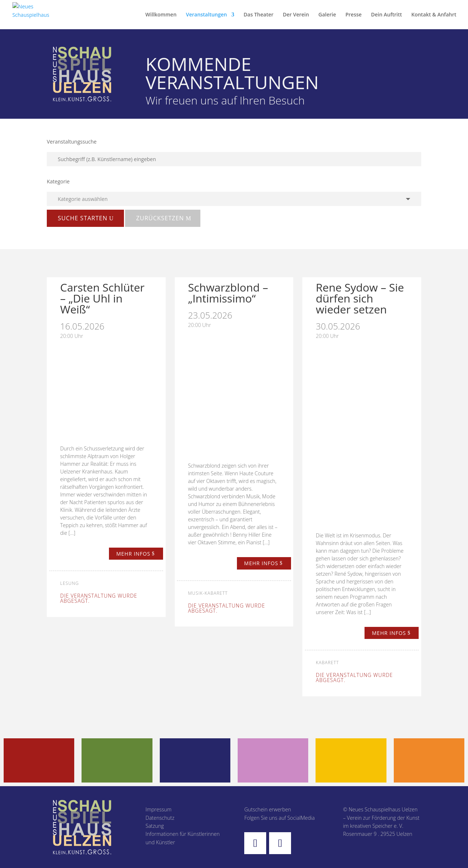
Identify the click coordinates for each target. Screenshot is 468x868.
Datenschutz (160, 818)
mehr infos (133, 554)
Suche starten (83, 218)
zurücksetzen (160, 218)
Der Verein (296, 15)
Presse (354, 15)
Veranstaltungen (206, 15)
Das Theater (258, 15)
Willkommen (161, 15)
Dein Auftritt (387, 15)
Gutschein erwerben (268, 809)
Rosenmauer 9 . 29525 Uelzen (378, 834)
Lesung (70, 583)
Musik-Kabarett (208, 593)
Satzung (155, 826)
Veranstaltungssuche (72, 142)
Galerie (327, 15)
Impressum (158, 809)
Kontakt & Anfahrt (434, 15)
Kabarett (327, 663)
